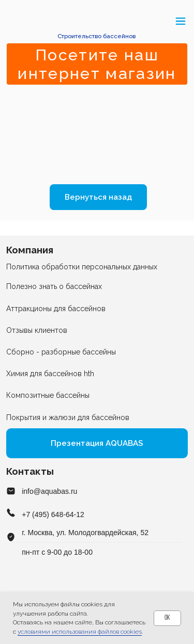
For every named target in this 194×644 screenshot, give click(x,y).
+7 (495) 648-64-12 (53, 514)
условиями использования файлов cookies (80, 632)
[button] (12, 21)
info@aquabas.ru (49, 491)
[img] (97, 21)
